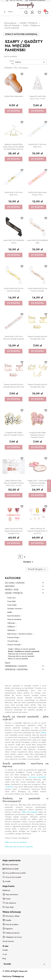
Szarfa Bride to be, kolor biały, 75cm (37, 146)
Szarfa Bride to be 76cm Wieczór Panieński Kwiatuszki (14, 338)
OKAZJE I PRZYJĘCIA (14, 593)
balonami (10, 787)
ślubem (43, 733)
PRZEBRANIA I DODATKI (16, 666)
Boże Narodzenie (14, 616)
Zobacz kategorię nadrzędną (21, 34)
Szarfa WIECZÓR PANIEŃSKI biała (37, 242)
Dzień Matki (12, 601)
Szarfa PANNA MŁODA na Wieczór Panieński (14, 290)
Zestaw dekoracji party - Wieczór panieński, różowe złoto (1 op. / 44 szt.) (14, 483)
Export (8, 663)
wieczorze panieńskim (37, 777)
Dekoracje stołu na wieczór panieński (21, 656)
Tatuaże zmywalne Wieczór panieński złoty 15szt (37, 386)
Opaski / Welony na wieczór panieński (22, 649)
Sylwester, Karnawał (14, 609)
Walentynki (11, 630)
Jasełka (10, 612)
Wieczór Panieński (14, 645)
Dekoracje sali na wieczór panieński (21, 654)
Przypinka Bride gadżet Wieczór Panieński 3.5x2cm (14, 434)
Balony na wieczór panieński (18, 659)
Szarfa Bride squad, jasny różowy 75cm (37, 194)
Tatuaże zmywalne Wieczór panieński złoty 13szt (37, 338)
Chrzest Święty (13, 641)
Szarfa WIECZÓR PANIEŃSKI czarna (14, 242)
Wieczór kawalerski (14, 619)
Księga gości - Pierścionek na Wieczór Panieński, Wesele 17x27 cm (37, 483)
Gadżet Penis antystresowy (14, 96)
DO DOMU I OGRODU (15, 583)
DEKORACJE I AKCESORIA (16, 670)
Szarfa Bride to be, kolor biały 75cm (14, 194)
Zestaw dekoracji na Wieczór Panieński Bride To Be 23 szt (37, 531)
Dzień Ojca (11, 598)
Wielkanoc (11, 627)
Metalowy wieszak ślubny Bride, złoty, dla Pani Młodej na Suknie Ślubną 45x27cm (14, 147)
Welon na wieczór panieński (16, 842)
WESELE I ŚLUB (12, 590)
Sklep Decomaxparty (30, 812)
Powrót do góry (37, 569)
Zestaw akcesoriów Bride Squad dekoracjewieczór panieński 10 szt (14, 531)
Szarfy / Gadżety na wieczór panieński (24, 651)
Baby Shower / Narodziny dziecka (20, 634)
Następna (29, 562)
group (18, 976)
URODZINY (10, 586)
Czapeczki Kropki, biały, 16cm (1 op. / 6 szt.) (37, 97)
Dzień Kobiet (12, 605)
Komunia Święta (13, 637)
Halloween (11, 623)
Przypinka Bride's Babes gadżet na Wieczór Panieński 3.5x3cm (37, 435)
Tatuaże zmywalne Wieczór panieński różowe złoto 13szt (14, 386)
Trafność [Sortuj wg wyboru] (30, 62)
